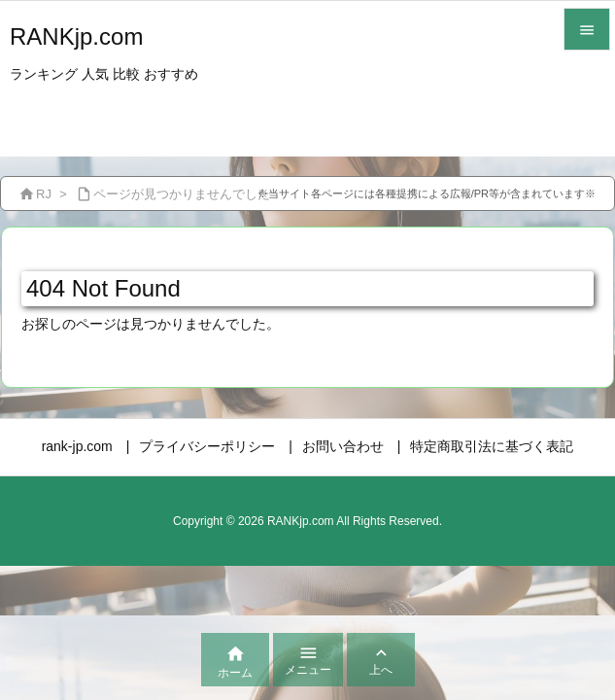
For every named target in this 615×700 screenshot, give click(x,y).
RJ (44, 194)
